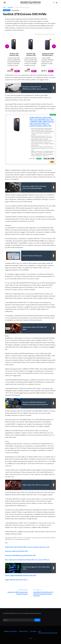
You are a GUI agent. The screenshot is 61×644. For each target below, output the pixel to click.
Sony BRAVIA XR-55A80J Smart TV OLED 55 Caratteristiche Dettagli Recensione (43, 594)
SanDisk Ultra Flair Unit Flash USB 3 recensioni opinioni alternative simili (27, 547)
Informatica (7, 10)
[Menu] (5, 3)
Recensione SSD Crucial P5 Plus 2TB (16, 551)
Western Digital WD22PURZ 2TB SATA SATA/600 (21, 576)
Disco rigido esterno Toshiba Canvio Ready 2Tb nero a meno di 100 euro (27, 560)
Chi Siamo (33, 631)
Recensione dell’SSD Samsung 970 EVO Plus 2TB (20, 555)
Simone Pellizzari (15, 10)
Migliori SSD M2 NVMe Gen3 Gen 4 (16, 580)
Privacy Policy (24, 631)
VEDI (52, 162)
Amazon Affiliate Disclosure (48, 633)
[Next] (54, 46)
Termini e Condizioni (10, 631)
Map (40, 631)
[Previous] (7, 46)
